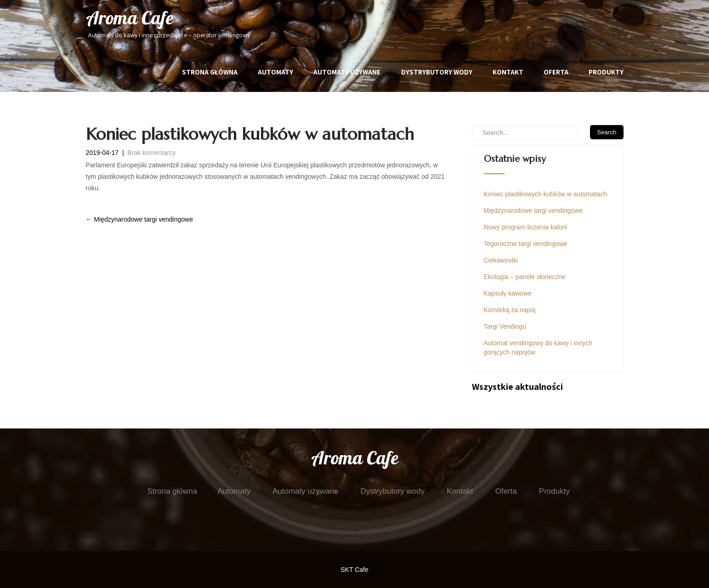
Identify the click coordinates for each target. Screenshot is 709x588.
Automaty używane (347, 72)
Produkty (606, 72)
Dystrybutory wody (437, 72)
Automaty (275, 72)
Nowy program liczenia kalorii (526, 227)
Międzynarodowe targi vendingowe (139, 219)
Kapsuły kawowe (508, 293)
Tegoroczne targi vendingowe (526, 244)
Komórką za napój (510, 310)
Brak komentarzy (151, 153)
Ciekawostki (501, 260)
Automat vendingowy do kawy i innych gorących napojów (538, 348)
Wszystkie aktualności (517, 387)
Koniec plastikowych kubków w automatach (545, 194)
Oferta (556, 72)
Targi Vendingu (505, 326)
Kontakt (508, 72)
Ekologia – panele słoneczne (525, 277)
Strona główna (210, 72)
